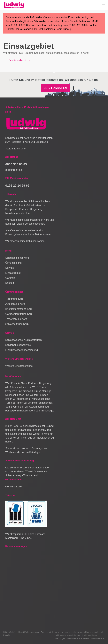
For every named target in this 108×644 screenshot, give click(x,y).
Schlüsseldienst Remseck (78, 638)
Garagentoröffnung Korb (19, 314)
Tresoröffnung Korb (16, 319)
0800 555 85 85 (16, 164)
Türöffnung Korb (14, 299)
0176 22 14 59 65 (17, 186)
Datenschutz (46, 632)
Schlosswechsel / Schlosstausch (23, 340)
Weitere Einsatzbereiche (19, 366)
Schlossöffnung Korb (17, 324)
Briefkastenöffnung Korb (19, 309)
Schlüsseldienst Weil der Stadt (68, 635)
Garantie (10, 278)
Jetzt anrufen (55, 88)
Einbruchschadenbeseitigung (22, 350)
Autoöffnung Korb (15, 304)
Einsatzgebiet (13, 273)
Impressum (34, 632)
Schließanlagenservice (18, 345)
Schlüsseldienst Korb (20, 60)
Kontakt (10, 283)
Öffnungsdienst (14, 263)
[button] (103, 5)
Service (10, 268)
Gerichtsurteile (13, 487)
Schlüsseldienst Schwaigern (89, 632)
